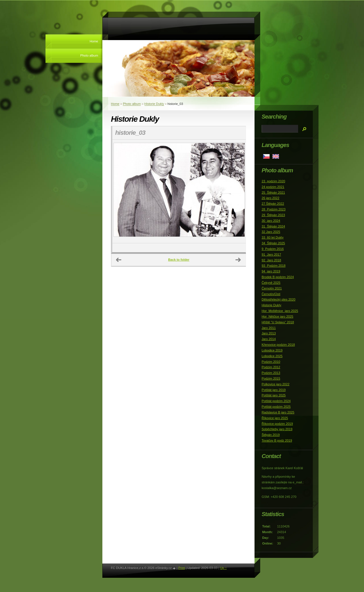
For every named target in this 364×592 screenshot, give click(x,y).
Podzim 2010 (271, 362)
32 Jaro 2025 (271, 232)
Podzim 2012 (271, 367)
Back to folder (179, 260)
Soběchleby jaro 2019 (277, 429)
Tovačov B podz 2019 (277, 440)
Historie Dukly (154, 104)
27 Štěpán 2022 (273, 204)
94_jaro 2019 (271, 271)
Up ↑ (223, 568)
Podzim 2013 (271, 373)
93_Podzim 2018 (274, 266)
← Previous (119, 260)
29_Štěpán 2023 (273, 215)
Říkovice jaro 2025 (275, 418)
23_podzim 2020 (273, 181)
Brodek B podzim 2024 (278, 277)
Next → (238, 260)
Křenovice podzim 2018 (278, 345)
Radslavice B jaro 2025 (278, 412)
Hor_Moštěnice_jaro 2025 (280, 311)
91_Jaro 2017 (271, 254)
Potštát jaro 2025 (274, 395)
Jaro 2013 (269, 333)
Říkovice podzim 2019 (277, 424)
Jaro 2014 (269, 339)
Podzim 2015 (271, 378)
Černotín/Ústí (271, 294)
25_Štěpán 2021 (273, 192)
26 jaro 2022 (270, 198)
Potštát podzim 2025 (276, 407)
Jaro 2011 (269, 328)
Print (182, 568)
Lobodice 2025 (272, 356)
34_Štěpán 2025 (273, 243)
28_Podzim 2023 (274, 209)
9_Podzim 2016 (273, 249)
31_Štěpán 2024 (273, 226)
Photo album (89, 55)
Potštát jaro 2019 (274, 390)
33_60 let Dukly (273, 237)
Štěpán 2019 (271, 435)
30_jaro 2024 (271, 221)
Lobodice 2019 (272, 350)
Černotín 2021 (272, 288)
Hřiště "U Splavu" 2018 (278, 322)
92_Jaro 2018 (271, 260)
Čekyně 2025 (271, 283)
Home (94, 41)
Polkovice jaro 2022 (276, 384)
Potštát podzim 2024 (276, 401)
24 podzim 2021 (273, 187)
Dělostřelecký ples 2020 (279, 299)
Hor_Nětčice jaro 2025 (277, 316)
